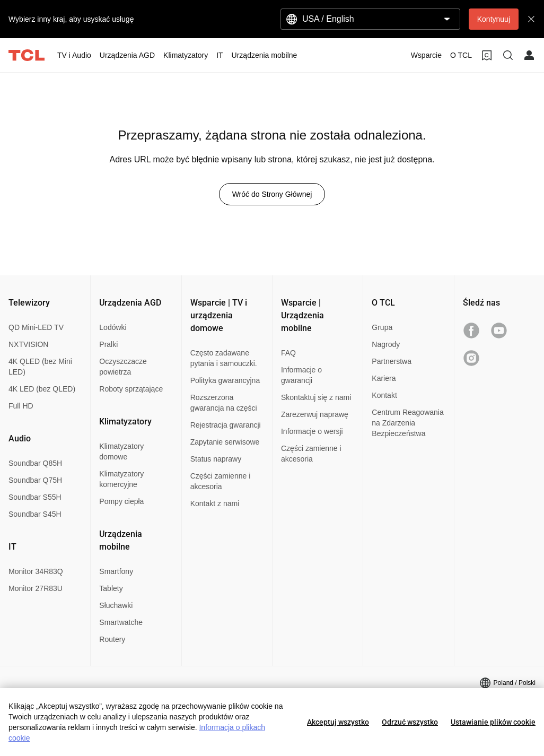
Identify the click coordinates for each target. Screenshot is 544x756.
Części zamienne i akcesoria (221, 481)
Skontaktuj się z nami (316, 397)
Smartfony (116, 571)
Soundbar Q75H (35, 480)
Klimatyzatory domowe (121, 451)
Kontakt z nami (215, 503)
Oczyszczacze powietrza (123, 367)
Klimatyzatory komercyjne (121, 479)
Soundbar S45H (35, 514)
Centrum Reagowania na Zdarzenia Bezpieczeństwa (407, 423)
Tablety (111, 588)
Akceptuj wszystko (338, 722)
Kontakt (384, 395)
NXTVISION (28, 344)
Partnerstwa (392, 361)
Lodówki (113, 327)
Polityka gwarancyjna (225, 380)
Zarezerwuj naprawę (315, 414)
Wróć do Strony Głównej (272, 194)
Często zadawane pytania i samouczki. (224, 358)
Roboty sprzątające (131, 389)
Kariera (384, 378)
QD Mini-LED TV (36, 327)
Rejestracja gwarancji (226, 425)
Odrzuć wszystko (410, 722)
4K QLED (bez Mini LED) (40, 367)
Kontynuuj (494, 19)
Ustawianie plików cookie (493, 722)
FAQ (288, 353)
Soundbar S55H (35, 497)
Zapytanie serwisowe (225, 442)
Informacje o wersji (312, 431)
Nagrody (386, 344)
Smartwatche (121, 622)
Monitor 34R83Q (36, 571)
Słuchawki (116, 605)
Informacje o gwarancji (301, 375)
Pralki (108, 344)
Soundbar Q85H (35, 463)
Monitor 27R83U (36, 588)
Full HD (21, 406)
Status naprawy (216, 459)
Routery (112, 639)
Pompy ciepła (121, 501)
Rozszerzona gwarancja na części (224, 403)
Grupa (382, 327)
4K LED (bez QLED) (42, 389)
